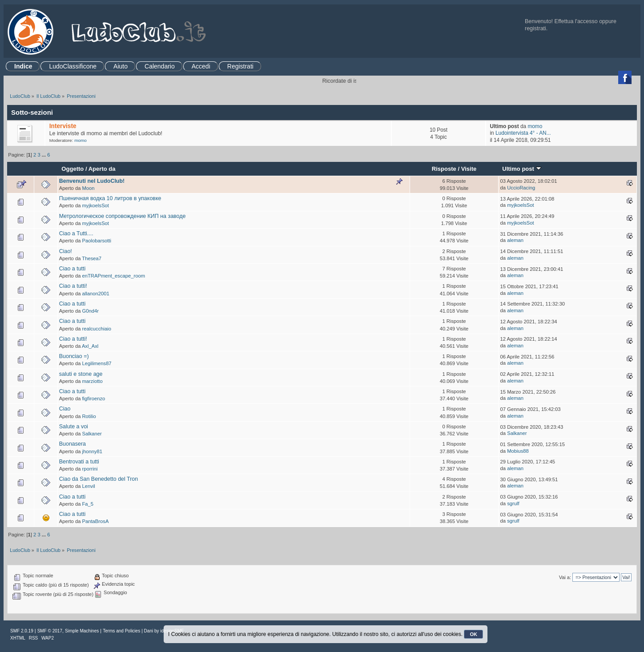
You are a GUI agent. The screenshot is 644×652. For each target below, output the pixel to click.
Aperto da (102, 169)
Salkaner (92, 434)
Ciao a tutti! (73, 286)
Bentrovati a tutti (79, 462)
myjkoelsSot (96, 205)
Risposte (444, 169)
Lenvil (89, 486)
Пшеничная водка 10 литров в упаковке (110, 198)
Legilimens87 (97, 363)
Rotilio (89, 416)
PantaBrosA (96, 521)
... (44, 155)
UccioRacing (521, 188)
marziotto (93, 381)
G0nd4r (91, 311)
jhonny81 (93, 451)
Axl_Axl (90, 346)
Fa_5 (88, 504)
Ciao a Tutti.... (76, 233)
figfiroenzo (94, 398)
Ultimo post (521, 169)
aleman (515, 240)
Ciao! (66, 251)
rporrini (90, 469)
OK (473, 634)
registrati (535, 28)
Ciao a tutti (72, 269)
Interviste (63, 126)
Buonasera (72, 444)
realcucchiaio (97, 329)
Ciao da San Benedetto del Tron (99, 479)
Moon (89, 188)
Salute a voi (74, 427)
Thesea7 (92, 258)
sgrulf (513, 503)
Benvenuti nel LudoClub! (92, 181)
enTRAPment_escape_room (114, 276)
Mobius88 (518, 451)
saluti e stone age (81, 374)
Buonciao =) (74, 356)
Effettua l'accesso (576, 21)
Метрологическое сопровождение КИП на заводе (123, 216)
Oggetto (72, 169)
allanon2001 (96, 294)
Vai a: (565, 577)
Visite (469, 169)
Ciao (65, 409)
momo (80, 140)
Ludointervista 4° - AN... (523, 133)
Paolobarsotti (97, 241)
